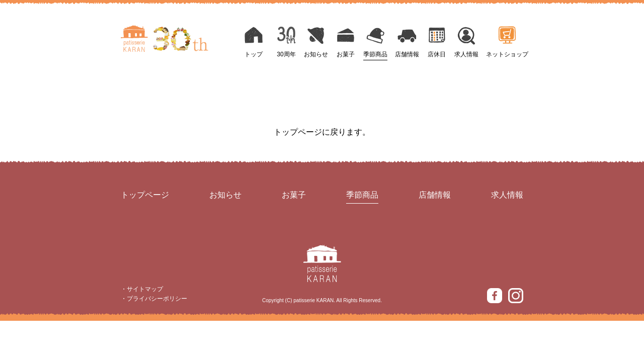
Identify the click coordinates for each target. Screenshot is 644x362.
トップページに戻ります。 (322, 132)
